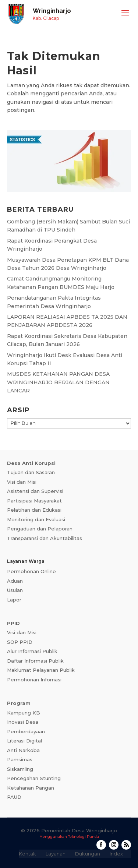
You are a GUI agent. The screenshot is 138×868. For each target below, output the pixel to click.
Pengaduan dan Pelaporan (40, 529)
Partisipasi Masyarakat (34, 501)
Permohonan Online (31, 571)
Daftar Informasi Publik (35, 661)
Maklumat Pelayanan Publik (41, 670)
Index (116, 854)
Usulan (15, 590)
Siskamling (20, 769)
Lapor (14, 600)
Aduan (15, 581)
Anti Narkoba (23, 750)
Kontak (27, 854)
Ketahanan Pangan (31, 788)
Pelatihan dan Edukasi (34, 510)
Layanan (56, 854)
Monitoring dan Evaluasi (36, 519)
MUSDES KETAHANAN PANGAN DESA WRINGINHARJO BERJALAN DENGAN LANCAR (58, 382)
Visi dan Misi (22, 482)
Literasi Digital (24, 741)
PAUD (14, 797)
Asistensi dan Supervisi (35, 491)
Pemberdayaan (26, 731)
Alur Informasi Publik (32, 651)
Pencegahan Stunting (34, 778)
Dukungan (88, 854)
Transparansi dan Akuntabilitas (45, 538)
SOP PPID (20, 642)
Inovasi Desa (23, 722)
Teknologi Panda (84, 837)
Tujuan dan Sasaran (31, 472)
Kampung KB (24, 713)
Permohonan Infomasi (34, 680)
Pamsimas (20, 759)
